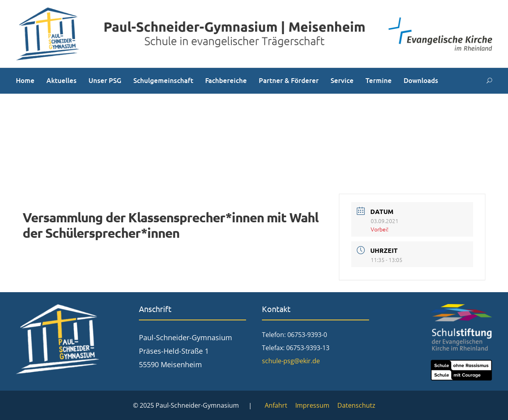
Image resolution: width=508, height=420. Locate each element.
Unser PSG (105, 80)
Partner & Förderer (289, 80)
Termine (379, 80)
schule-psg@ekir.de (291, 361)
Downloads (421, 80)
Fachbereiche (226, 80)
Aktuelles (62, 80)
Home (25, 80)
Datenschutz (356, 405)
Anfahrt (276, 405)
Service (342, 80)
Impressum (312, 405)
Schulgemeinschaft (163, 80)
